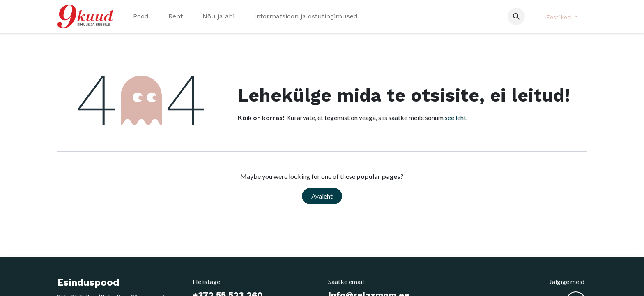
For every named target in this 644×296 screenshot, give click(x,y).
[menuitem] (141, 16)
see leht (455, 117)
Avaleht (322, 196)
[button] (516, 16)
